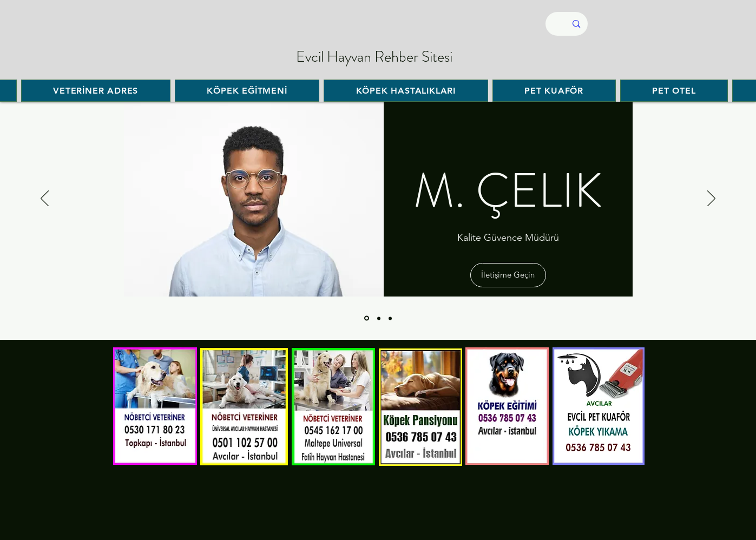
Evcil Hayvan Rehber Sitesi (374, 57)
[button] (508, 275)
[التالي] (711, 199)
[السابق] (45, 199)
